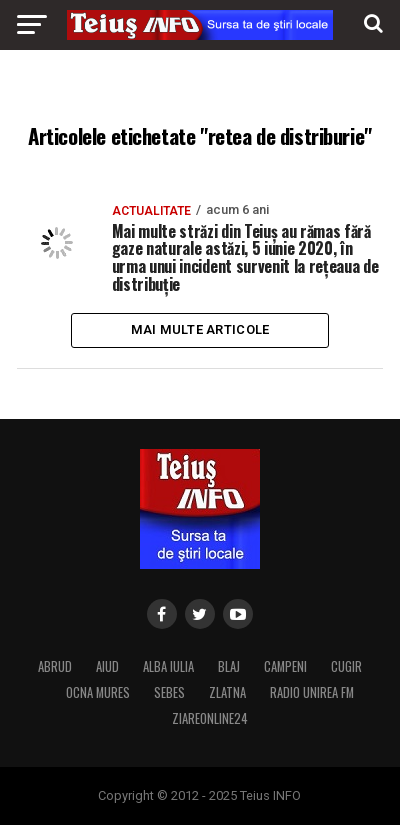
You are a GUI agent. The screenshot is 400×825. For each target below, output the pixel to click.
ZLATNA (227, 692)
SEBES (169, 692)
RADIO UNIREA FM (312, 692)
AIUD (107, 666)
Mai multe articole (200, 329)
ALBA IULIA (168, 666)
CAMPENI (285, 666)
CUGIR (346, 666)
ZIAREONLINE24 (210, 718)
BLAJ (229, 666)
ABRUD (55, 666)
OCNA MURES (98, 692)
